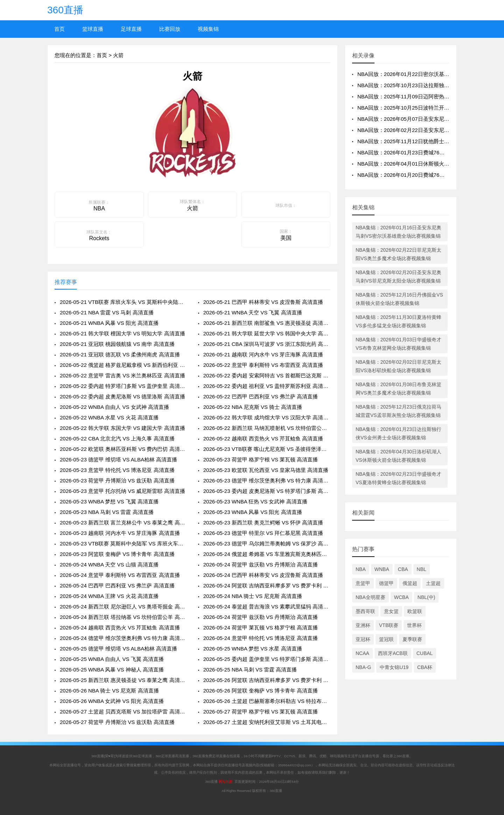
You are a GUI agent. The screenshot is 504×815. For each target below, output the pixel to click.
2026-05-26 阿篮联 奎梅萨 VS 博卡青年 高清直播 (261, 691)
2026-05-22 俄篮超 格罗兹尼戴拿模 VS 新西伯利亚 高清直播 (123, 365)
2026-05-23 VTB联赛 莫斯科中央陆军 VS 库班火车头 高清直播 (123, 544)
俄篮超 (410, 583)
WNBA (382, 569)
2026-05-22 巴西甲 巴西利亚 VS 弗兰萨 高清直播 (261, 396)
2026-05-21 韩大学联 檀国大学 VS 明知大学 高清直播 (122, 333)
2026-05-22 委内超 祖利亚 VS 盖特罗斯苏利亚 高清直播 (267, 386)
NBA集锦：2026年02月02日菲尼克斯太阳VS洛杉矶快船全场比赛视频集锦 (398, 366)
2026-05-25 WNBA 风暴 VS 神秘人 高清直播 (112, 670)
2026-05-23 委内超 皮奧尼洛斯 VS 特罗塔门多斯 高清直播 (267, 491)
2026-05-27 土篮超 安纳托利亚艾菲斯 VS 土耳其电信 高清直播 (267, 722)
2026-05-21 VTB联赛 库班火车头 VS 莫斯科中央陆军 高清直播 (123, 302)
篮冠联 (386, 639)
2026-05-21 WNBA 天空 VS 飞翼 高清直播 (253, 312)
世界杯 (414, 625)
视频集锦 (208, 29)
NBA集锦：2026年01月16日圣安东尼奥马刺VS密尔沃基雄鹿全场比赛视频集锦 (398, 232)
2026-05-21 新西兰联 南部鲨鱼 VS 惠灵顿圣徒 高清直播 (267, 323)
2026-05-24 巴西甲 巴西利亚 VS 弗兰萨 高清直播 (117, 586)
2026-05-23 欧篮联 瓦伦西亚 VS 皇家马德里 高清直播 (266, 470)
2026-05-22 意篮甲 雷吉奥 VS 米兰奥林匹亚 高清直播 (122, 375)
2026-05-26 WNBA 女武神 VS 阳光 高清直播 (112, 701)
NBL (422, 569)
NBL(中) (426, 597)
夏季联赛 (412, 639)
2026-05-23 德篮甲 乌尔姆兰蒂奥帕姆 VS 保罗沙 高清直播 (267, 544)
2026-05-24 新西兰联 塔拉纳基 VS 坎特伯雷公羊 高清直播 (123, 617)
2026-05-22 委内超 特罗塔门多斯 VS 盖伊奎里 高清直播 (123, 386)
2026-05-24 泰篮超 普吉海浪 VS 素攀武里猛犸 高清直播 (267, 607)
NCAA (362, 653)
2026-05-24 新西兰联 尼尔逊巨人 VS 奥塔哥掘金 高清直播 (123, 607)
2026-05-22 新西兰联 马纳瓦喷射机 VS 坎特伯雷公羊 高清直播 (267, 428)
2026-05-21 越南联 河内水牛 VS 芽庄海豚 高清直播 (263, 354)
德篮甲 (386, 583)
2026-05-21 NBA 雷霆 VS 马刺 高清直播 (107, 312)
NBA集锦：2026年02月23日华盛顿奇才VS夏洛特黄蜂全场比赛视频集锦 (398, 478)
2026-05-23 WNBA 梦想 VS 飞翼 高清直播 (109, 501)
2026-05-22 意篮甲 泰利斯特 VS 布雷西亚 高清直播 (263, 365)
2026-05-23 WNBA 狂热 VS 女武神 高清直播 (255, 501)
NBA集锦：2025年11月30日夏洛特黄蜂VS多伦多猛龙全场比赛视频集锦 (398, 321)
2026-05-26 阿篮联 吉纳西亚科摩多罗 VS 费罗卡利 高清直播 (267, 680)
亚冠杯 (363, 639)
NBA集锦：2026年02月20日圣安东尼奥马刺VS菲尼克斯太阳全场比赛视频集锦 (398, 277)
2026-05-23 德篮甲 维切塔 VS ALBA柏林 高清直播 (118, 459)
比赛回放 (170, 29)
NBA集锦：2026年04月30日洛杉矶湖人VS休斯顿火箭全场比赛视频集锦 (398, 456)
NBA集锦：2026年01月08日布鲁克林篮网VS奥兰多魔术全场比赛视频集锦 (398, 389)
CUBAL (425, 653)
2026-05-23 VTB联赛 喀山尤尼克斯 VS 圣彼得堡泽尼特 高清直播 (267, 449)
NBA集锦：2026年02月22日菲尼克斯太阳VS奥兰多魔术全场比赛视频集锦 (398, 254)
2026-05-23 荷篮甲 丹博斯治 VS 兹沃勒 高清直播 (117, 480)
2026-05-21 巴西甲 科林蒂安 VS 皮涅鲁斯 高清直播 (263, 302)
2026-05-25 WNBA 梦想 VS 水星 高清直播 (253, 649)
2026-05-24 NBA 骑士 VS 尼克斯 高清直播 (253, 596)
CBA (403, 569)
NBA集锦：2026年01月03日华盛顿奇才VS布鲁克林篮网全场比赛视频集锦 (398, 344)
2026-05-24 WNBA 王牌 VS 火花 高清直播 (109, 596)
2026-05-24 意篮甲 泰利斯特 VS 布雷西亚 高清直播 (120, 575)
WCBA (401, 597)
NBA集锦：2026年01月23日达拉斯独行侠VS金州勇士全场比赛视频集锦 (398, 433)
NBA (361, 569)
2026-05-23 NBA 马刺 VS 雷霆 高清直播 (107, 512)
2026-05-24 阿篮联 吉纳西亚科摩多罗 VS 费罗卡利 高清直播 (267, 586)
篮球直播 (93, 29)
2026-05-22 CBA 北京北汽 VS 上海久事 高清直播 (117, 438)
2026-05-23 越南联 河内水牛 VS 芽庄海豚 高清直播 (120, 533)
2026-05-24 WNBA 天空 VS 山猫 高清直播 (109, 565)
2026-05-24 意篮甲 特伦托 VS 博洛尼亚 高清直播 (261, 638)
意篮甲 (363, 583)
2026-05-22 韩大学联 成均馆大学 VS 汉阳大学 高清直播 (267, 417)
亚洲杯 (363, 625)
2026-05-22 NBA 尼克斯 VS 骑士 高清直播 (253, 407)
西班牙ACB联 (393, 653)
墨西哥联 (365, 611)
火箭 (118, 55)
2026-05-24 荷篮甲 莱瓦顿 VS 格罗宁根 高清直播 (261, 628)
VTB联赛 (389, 625)
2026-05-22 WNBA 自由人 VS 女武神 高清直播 (114, 407)
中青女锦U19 (394, 667)
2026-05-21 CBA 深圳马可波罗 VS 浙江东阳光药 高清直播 (267, 344)
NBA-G (363, 667)
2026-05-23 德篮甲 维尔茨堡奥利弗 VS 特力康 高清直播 (267, 480)
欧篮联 (415, 611)
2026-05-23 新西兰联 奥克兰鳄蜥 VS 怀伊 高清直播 (263, 523)
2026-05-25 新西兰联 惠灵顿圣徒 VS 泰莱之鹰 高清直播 (123, 680)
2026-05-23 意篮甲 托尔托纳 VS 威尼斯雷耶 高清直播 (122, 491)
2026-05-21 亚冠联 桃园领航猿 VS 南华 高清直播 (117, 344)
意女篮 (391, 611)
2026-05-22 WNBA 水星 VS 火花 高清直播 (109, 417)
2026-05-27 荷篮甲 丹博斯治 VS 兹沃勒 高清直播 (117, 722)
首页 (59, 29)
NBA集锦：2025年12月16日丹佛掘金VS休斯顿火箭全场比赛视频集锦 (399, 299)
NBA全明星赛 (370, 597)
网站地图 (226, 782)
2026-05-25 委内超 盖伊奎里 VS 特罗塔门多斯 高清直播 (267, 659)
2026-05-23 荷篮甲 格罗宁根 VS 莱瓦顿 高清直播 (261, 459)
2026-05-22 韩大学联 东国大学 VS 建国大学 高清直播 (122, 428)
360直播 (65, 10)
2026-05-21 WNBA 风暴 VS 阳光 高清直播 (109, 323)
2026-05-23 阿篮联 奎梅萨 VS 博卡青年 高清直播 (117, 554)
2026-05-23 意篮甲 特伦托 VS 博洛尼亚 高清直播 (117, 470)
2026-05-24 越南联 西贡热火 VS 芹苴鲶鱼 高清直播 (120, 628)
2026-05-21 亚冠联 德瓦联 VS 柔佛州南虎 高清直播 (120, 354)
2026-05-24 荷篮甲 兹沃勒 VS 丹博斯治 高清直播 (261, 565)
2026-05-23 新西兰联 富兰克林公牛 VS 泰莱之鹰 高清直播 (123, 523)
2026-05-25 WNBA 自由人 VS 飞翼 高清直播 (112, 659)
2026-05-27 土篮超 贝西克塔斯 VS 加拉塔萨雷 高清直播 (123, 712)
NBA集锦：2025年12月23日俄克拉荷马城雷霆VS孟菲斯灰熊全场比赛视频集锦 (398, 411)
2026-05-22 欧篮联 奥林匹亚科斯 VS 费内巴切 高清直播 (123, 449)
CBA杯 (425, 667)
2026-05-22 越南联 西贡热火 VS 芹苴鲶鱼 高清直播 (263, 438)
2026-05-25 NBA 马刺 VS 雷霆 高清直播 (250, 670)
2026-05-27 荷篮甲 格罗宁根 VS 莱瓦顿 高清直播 (261, 712)
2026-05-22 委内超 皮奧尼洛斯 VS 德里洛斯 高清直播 (122, 396)
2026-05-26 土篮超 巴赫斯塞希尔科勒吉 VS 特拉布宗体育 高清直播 (267, 701)
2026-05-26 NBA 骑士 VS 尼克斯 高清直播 (109, 691)
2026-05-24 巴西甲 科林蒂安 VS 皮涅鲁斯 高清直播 (263, 575)
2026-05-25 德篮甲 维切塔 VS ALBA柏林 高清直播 (118, 649)
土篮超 (433, 583)
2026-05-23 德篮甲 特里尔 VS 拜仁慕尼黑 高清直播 (263, 533)
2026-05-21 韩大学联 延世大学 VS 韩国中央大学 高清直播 (267, 333)
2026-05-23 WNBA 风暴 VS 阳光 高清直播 (253, 512)
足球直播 (131, 29)
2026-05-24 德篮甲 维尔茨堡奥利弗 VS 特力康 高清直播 (123, 638)
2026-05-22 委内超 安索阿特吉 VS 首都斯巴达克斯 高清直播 (267, 375)
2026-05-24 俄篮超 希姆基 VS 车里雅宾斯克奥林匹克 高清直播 (267, 554)
